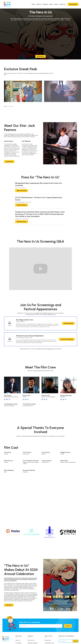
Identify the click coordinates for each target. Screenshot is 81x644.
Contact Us (63, 4)
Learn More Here (68, 327)
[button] (69, 106)
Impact (56, 4)
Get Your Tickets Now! (67, 343)
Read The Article (22, 191)
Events (51, 4)
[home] (7, 4)
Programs (45, 4)
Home (33, 4)
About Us (39, 4)
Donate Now (73, 4)
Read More (9, 605)
